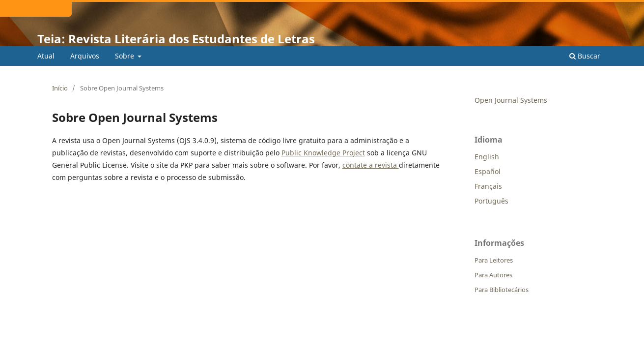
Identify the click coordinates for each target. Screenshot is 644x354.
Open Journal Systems (511, 100)
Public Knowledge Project (323, 153)
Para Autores (493, 275)
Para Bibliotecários (502, 290)
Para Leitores (494, 260)
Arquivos (85, 56)
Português (491, 201)
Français (488, 186)
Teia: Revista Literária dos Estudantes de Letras (176, 39)
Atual (46, 56)
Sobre (126, 56)
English (487, 157)
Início (60, 88)
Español (488, 171)
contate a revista (371, 165)
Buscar (585, 56)
